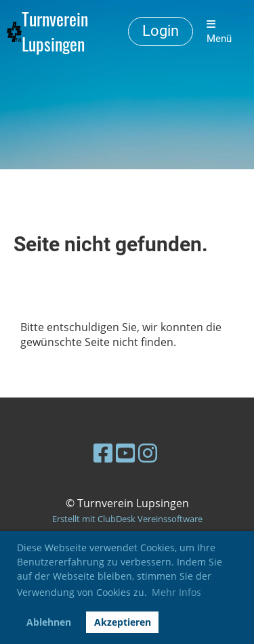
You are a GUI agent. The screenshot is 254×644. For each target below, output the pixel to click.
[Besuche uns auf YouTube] (125, 453)
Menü (219, 32)
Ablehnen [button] (49, 622)
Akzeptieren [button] (123, 622)
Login (161, 31)
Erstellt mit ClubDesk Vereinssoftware (127, 519)
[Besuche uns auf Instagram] (148, 453)
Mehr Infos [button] (176, 592)
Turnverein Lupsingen (55, 32)
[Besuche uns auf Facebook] (103, 453)
